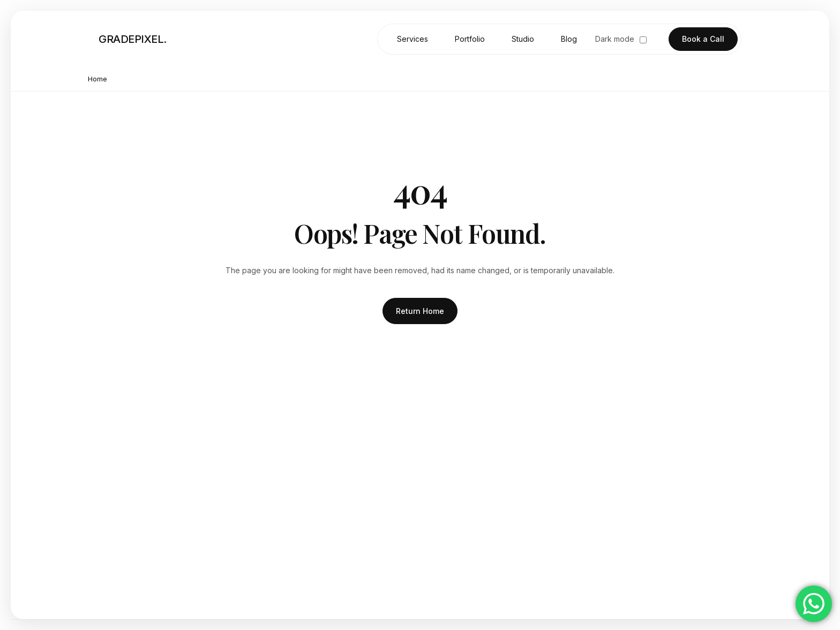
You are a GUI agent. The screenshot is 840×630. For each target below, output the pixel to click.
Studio (523, 39)
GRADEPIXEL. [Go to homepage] (133, 39)
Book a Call (703, 39)
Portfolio (470, 39)
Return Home (420, 311)
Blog (569, 39)
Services (412, 39)
